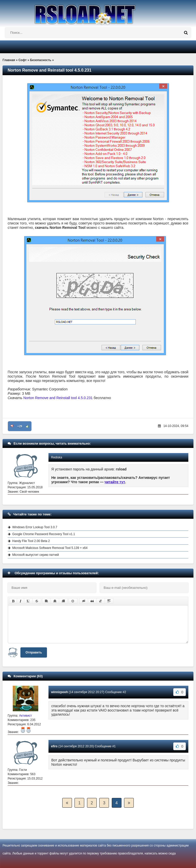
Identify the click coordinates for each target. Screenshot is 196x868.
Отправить (34, 652)
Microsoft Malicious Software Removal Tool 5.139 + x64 (50, 548)
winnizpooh (59, 692)
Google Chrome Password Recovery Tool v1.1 (44, 534)
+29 (20, 426)
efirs (54, 746)
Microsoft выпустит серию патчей (36, 555)
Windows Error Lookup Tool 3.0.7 (35, 527)
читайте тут (115, 482)
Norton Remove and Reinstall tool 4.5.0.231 (58, 398)
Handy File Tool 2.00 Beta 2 (31, 541)
